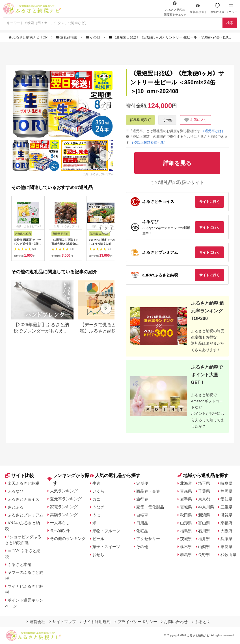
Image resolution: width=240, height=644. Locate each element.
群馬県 (186, 555)
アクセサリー (148, 539)
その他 (94, 37)
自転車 (142, 515)
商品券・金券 (148, 491)
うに (96, 515)
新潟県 (204, 515)
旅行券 (142, 499)
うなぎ (98, 507)
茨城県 (186, 539)
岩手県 (186, 499)
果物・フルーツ (106, 531)
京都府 (226, 523)
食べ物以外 (60, 531)
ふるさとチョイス (23, 499)
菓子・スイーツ (106, 547)
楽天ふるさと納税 (23, 483)
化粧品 (142, 531)
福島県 (186, 531)
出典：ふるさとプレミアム (98, 174)
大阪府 (226, 531)
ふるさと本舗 (20, 564)
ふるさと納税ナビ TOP (28, 37)
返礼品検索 (67, 37)
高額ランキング (64, 515)
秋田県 (186, 515)
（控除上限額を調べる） (149, 143)
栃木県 (186, 547)
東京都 (204, 499)
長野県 (204, 555)
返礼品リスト (198, 8)
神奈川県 (206, 507)
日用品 (142, 523)
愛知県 (226, 499)
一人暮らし (60, 523)
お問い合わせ (174, 622)
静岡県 (226, 491)
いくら (98, 491)
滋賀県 (226, 515)
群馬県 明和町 (140, 120)
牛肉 (96, 483)
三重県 (226, 507)
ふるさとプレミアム (25, 515)
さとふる (16, 507)
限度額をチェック (175, 8)
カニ (96, 499)
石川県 (204, 531)
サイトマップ (63, 622)
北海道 (186, 483)
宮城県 (186, 507)
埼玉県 (204, 483)
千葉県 (204, 491)
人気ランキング (64, 491)
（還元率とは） (213, 131)
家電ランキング (64, 507)
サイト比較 (20, 476)
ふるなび (16, 491)
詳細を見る (34, 77)
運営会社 (36, 622)
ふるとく (201, 622)
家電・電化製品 (150, 507)
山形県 (186, 523)
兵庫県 (226, 539)
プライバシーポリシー (136, 622)
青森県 (186, 491)
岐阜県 (226, 483)
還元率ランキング (66, 499)
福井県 (204, 539)
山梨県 (204, 547)
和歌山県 (228, 555)
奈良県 (226, 547)
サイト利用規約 (95, 622)
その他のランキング (68, 538)
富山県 (204, 523)
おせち (98, 555)
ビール (98, 539)
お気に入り (217, 8)
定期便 (142, 483)
